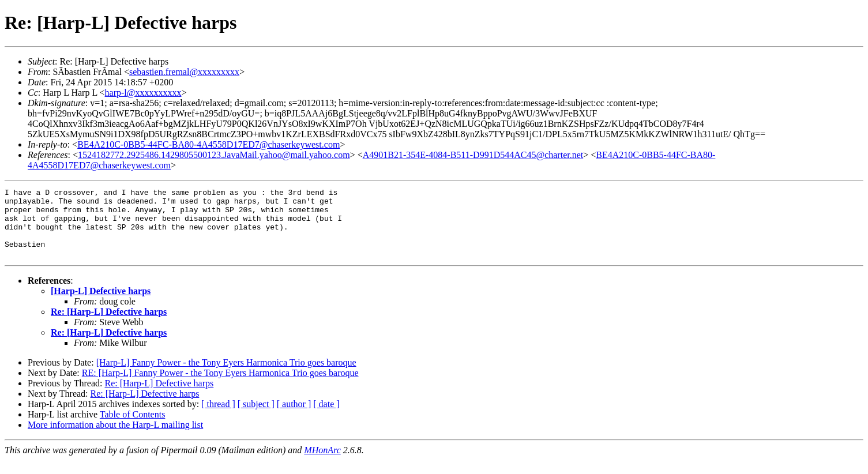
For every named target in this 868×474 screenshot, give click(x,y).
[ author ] (294, 418)
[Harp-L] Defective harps (101, 305)
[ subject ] (256, 418)
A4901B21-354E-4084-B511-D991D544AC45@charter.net (473, 155)
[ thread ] (218, 418)
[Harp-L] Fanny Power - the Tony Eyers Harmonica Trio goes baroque (226, 376)
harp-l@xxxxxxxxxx (143, 93)
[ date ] (326, 418)
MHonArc (322, 464)
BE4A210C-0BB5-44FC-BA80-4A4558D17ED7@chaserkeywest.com (208, 144)
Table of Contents (133, 428)
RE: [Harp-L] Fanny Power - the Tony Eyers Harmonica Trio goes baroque (220, 387)
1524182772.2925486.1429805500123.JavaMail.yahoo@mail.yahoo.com (214, 155)
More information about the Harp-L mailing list (115, 439)
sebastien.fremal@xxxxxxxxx (184, 72)
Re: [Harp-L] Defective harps (109, 326)
